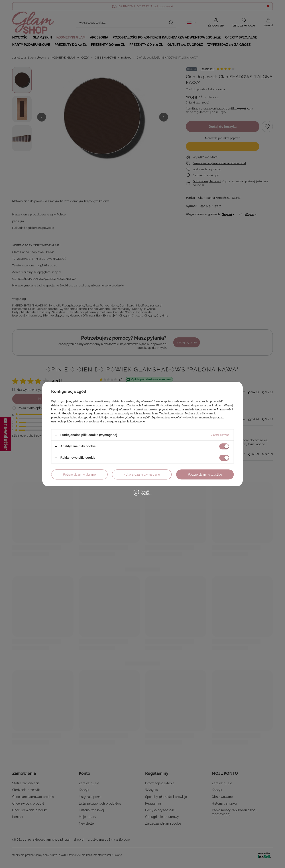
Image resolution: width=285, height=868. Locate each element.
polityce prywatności (95, 409)
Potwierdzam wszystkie (205, 475)
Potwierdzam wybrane (79, 475)
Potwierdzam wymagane (142, 475)
